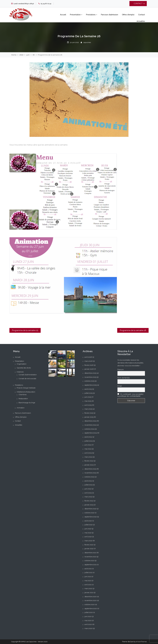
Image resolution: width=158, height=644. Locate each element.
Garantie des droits (24, 368)
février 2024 (89, 461)
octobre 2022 (89, 513)
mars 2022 (88, 541)
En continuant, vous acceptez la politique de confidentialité (130, 395)
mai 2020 (88, 620)
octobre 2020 (90, 604)
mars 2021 (88, 588)
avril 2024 (88, 453)
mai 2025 (88, 401)
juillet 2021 (88, 572)
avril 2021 (88, 585)
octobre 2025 (89, 381)
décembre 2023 (90, 469)
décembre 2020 (91, 597)
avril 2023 (88, 493)
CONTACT (138, 4)
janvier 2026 (89, 369)
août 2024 (88, 437)
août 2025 (88, 389)
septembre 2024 (91, 433)
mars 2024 (88, 457)
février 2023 (89, 501)
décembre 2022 (90, 509)
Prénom (121, 370)
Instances (20, 372)
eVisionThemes (141, 642)
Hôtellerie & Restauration (26, 392)
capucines (87, 42)
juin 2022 (88, 529)
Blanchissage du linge (27, 403)
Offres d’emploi (128, 15)
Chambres (23, 395)
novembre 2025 (90, 377)
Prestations (92, 15)
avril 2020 (88, 624)
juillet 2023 (89, 485)
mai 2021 (88, 581)
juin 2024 (88, 445)
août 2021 (88, 569)
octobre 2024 (90, 429)
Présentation (76, 15)
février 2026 (89, 365)
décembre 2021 (90, 553)
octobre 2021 (89, 561)
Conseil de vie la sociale (27, 379)
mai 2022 (88, 533)
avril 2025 (88, 405)
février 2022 (89, 545)
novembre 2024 (90, 425)
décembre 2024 (90, 421)
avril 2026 (88, 357)
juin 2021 (88, 576)
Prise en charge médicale (26, 388)
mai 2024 (88, 449)
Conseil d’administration (28, 375)
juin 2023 (88, 489)
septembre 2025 (91, 385)
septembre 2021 (91, 565)
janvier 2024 (89, 465)
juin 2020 (88, 616)
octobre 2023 (89, 477)
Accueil (63, 15)
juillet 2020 (89, 612)
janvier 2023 (89, 505)
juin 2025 (88, 397)
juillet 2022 (89, 525)
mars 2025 (88, 409)
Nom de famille (124, 378)
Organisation (22, 364)
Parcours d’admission (110, 15)
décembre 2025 (90, 373)
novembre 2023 (90, 473)
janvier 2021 (89, 592)
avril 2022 (88, 537)
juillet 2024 (89, 441)
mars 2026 (89, 361)
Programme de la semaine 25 (25, 330)
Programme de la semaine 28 (133, 330)
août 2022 (88, 521)
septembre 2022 (91, 517)
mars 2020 (89, 628)
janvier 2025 (89, 417)
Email (120, 386)
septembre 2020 (91, 608)
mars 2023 (88, 497)
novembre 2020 (91, 600)
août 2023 (88, 481)
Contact (142, 15)
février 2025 (89, 413)
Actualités (141, 21)
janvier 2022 (89, 549)
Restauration (23, 399)
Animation (21, 408)
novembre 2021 (90, 557)
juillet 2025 (89, 393)
